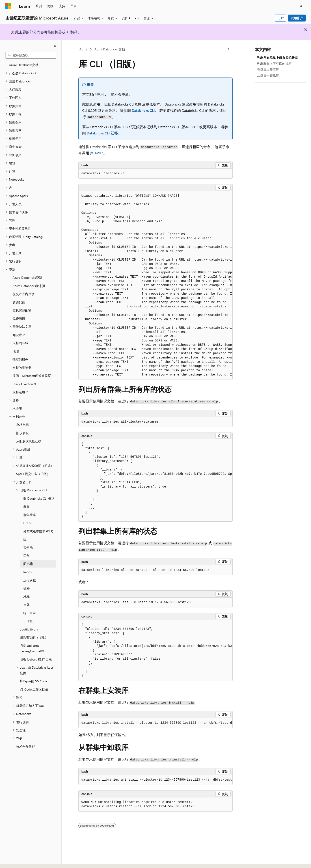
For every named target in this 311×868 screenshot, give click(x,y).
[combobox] (31, 55)
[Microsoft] (8, 6)
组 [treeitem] (25, 539)
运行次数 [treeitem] (30, 580)
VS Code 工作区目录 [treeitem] (34, 689)
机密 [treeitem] (26, 588)
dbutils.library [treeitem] (29, 629)
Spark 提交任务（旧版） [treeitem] (33, 474)
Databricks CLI (143, 110)
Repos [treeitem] (27, 572)
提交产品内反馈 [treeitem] (24, 294)
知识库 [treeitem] (17, 335)
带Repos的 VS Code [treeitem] (33, 681)
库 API (95, 153)
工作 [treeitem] (26, 556)
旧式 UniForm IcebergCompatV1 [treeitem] (32, 648)
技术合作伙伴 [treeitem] (26, 746)
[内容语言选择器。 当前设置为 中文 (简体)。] (18, 861)
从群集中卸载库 (268, 75)
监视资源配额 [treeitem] (22, 310)
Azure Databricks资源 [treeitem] (27, 277)
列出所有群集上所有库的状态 (277, 58)
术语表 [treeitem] (17, 408)
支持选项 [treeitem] (19, 392)
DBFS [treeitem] (27, 523)
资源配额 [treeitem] (19, 302)
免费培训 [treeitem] (19, 318)
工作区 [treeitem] (28, 621)
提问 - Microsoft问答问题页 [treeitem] (32, 376)
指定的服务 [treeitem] (20, 359)
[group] (155, 285)
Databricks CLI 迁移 (102, 133)
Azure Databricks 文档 (110, 49)
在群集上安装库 (268, 69)
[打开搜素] (301, 6)
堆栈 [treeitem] (26, 597)
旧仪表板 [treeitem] (22, 433)
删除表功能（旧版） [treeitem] (34, 637)
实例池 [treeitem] (28, 547)
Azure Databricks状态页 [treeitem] (29, 286)
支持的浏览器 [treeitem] (22, 368)
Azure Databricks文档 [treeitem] (24, 65)
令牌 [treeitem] (26, 605)
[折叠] (55, 46)
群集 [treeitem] (26, 506)
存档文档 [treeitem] (22, 425)
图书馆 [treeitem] (28, 564)
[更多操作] (229, 50)
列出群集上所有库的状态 (274, 64)
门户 (281, 18)
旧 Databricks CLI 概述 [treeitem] (39, 498)
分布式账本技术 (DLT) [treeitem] (38, 531)
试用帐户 (297, 18)
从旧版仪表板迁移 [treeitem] (29, 441)
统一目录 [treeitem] (30, 613)
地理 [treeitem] (16, 351)
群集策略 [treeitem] (30, 515)
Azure (83, 49)
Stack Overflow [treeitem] (23, 384)
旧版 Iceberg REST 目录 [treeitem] (36, 659)
